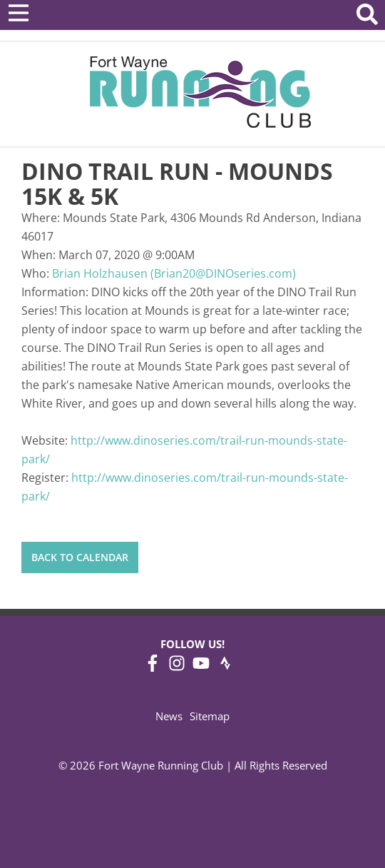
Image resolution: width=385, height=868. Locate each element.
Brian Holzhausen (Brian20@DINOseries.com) (174, 273)
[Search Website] (367, 17)
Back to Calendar (80, 557)
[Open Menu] (19, 13)
